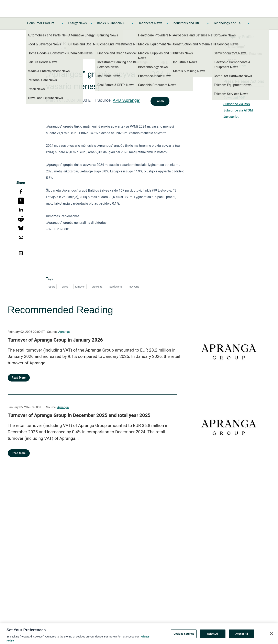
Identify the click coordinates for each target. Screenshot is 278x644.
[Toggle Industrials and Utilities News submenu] (208, 23)
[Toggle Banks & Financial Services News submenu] (132, 23)
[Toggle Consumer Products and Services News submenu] (63, 23)
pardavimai (116, 287)
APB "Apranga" (126, 100)
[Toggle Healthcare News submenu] (167, 23)
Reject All (213, 636)
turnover (80, 287)
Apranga (64, 332)
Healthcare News (150, 23)
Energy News (77, 23)
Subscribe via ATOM (238, 110)
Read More (19, 378)
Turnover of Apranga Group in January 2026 (55, 340)
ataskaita (97, 287)
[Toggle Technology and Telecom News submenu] (249, 23)
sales (65, 287)
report (51, 287)
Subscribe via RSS (237, 104)
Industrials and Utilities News (188, 23)
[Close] (271, 636)
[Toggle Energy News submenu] (92, 23)
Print (227, 91)
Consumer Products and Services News (43, 23)
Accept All (242, 636)
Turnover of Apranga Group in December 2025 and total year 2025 (79, 415)
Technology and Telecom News (229, 23)
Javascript (231, 117)
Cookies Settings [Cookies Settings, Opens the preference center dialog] (184, 636)
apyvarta (135, 287)
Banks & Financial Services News (112, 23)
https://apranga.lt (236, 65)
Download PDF (234, 98)
